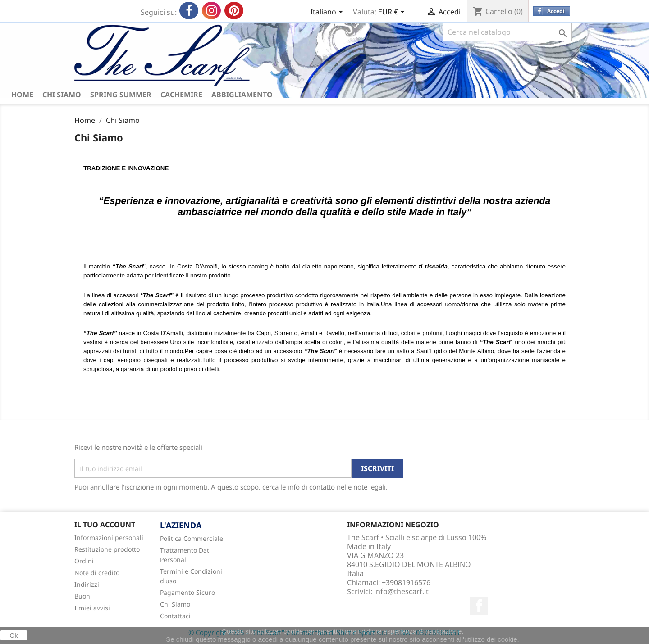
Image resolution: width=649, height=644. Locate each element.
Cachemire (181, 95)
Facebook (479, 606)
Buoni (83, 596)
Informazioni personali (109, 537)
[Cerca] (507, 32)
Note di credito (97, 573)
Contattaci (175, 616)
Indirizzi (87, 584)
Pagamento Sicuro (187, 592)
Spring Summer (121, 95)
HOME (22, 95)
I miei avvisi (92, 608)
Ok (14, 635)
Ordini (84, 561)
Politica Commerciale (192, 538)
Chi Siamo (62, 95)
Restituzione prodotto (107, 549)
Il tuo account (105, 525)
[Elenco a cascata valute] (393, 13)
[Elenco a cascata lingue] (328, 13)
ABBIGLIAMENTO (242, 95)
